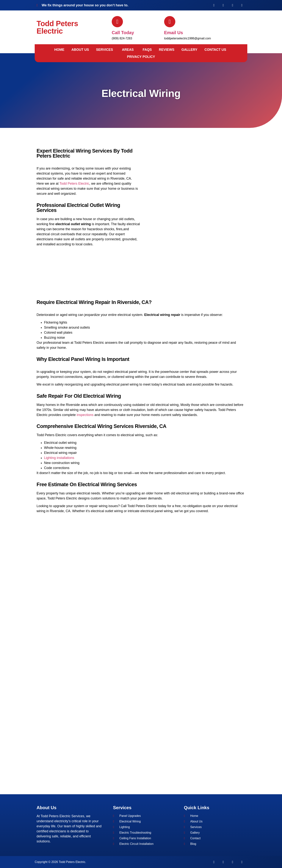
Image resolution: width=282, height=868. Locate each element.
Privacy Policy (141, 57)
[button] (105, 50)
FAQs (147, 50)
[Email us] (170, 22)
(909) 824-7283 (122, 38)
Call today (123, 33)
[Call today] (117, 22)
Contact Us (215, 50)
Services (105, 50)
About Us (80, 50)
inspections (85, 415)
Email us (174, 33)
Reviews (167, 50)
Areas (128, 50)
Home (59, 50)
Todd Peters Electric (57, 27)
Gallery (189, 50)
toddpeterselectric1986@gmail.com (188, 38)
